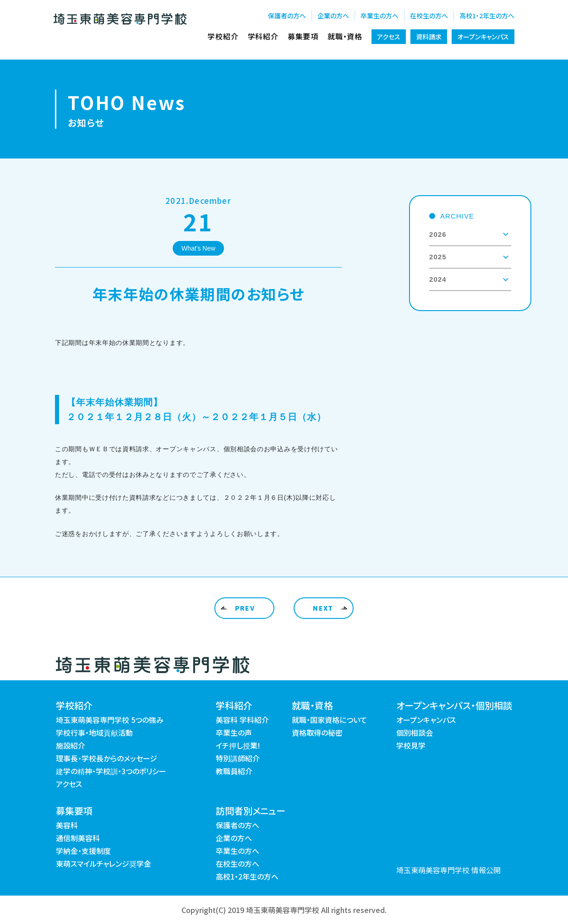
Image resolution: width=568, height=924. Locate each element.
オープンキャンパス (483, 37)
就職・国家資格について (329, 720)
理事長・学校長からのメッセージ (106, 758)
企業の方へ (333, 16)
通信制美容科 (78, 838)
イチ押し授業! (238, 745)
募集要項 (303, 36)
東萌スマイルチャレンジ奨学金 (104, 864)
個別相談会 (415, 733)
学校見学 (411, 745)
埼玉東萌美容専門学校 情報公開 (448, 870)
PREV (245, 608)
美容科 (67, 825)
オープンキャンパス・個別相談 (454, 705)
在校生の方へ (429, 16)
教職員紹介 (234, 771)
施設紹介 (71, 745)
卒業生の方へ (380, 16)
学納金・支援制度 (83, 851)
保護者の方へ (287, 16)
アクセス (389, 37)
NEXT (323, 608)
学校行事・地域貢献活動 (94, 733)
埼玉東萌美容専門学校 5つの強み (110, 720)
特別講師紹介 (238, 758)
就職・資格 (345, 36)
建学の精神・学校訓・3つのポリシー (111, 771)
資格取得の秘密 (317, 733)
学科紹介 (263, 36)
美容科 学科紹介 (242, 720)
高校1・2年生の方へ (487, 16)
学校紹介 (223, 36)
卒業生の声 (234, 733)
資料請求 (429, 37)
